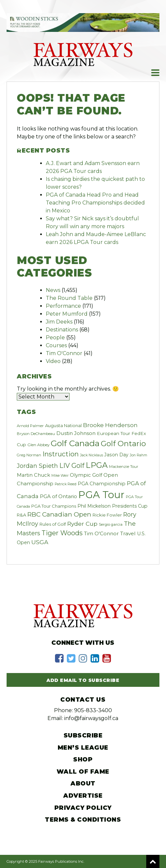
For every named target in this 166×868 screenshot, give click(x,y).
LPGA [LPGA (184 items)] (97, 465)
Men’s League (83, 748)
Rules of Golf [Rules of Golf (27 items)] (53, 524)
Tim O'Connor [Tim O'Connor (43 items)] (101, 533)
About (83, 784)
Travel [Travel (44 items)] (128, 533)
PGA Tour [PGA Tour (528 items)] (101, 495)
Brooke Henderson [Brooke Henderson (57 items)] (110, 425)
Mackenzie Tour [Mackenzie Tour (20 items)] (124, 467)
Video (53, 361)
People (55, 338)
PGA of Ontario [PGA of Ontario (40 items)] (58, 496)
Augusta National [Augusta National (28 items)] (63, 425)
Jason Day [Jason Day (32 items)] (116, 455)
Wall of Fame (83, 772)
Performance (63, 306)
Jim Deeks (59, 322)
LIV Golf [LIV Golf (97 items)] (72, 466)
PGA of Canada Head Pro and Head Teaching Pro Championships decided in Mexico (95, 203)
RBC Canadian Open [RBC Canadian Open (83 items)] (59, 514)
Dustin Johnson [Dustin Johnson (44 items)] (76, 433)
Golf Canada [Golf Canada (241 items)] (75, 443)
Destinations (62, 330)
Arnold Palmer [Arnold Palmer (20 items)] (30, 426)
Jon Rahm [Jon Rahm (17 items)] (138, 455)
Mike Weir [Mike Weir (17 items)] (60, 476)
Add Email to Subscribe (83, 680)
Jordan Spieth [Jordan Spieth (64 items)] (37, 466)
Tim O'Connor (64, 353)
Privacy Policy (83, 808)
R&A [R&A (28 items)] (21, 515)
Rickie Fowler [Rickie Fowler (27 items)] (107, 515)
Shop (83, 759)
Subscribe (83, 735)
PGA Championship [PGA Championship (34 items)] (102, 484)
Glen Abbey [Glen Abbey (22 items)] (38, 445)
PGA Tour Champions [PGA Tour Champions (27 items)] (54, 506)
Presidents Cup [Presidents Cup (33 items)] (130, 506)
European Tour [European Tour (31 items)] (113, 433)
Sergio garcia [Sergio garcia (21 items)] (111, 524)
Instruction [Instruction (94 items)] (61, 454)
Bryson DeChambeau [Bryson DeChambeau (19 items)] (36, 434)
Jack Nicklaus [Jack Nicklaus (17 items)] (92, 455)
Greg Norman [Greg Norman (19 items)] (29, 455)
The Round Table (69, 298)
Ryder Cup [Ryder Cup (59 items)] (82, 524)
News (53, 290)
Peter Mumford (67, 314)
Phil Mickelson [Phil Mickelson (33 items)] (94, 506)
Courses (56, 345)
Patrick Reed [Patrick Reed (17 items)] (66, 484)
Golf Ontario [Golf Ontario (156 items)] (123, 444)
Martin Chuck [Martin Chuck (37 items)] (33, 475)
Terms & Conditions (83, 820)
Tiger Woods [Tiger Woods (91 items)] (62, 533)
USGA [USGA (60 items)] (40, 542)
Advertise (83, 796)
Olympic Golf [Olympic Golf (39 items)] (86, 475)
